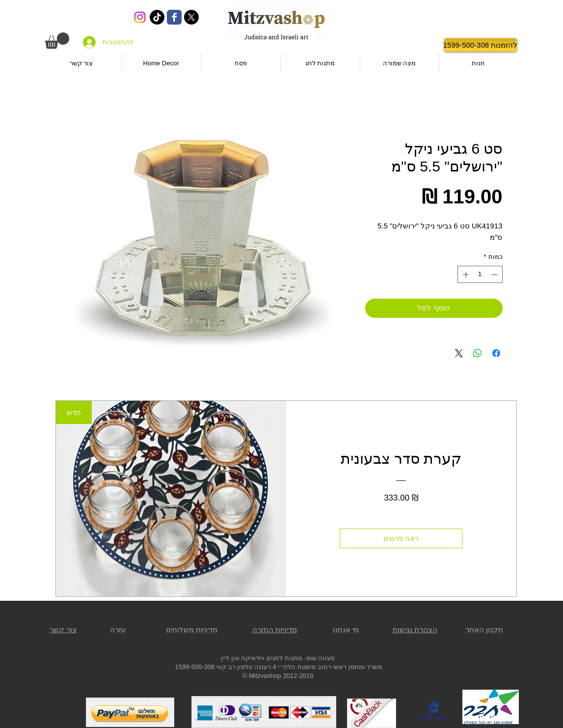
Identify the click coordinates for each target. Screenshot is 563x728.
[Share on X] (459, 353)
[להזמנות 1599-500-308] (481, 45)
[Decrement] (495, 275)
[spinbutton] (480, 275)
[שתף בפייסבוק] (496, 353)
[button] (57, 41)
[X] (191, 17)
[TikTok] (157, 17)
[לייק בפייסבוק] (416, 45)
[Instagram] (140, 17)
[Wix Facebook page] (174, 17)
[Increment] (465, 275)
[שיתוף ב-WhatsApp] (478, 353)
